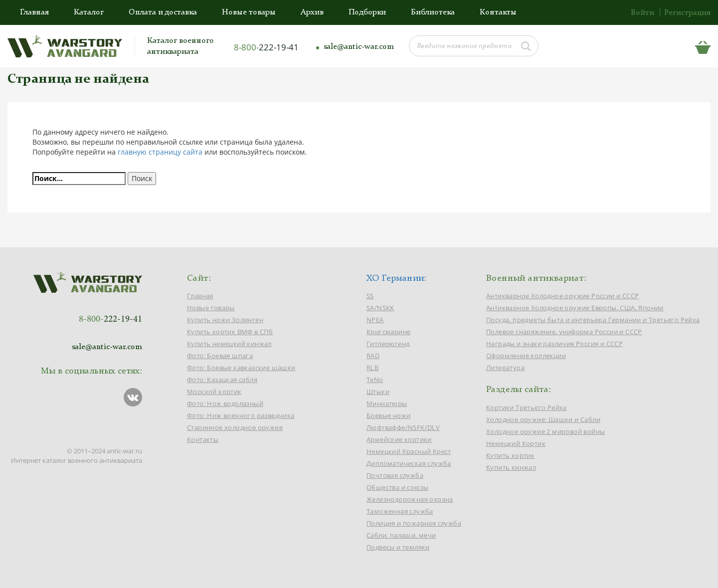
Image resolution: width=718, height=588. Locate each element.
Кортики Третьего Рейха (527, 407)
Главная (34, 12)
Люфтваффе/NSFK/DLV (403, 427)
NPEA (375, 320)
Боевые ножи (388, 415)
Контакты (498, 12)
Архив (312, 12)
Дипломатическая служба (409, 463)
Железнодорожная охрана (410, 499)
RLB (372, 368)
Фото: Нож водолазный (225, 403)
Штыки (378, 392)
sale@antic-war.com (359, 47)
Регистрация (687, 13)
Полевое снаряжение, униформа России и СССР (564, 332)
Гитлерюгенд (388, 344)
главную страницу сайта (160, 152)
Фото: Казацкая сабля (222, 380)
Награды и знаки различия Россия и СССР (554, 344)
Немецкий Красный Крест (409, 451)
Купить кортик (510, 455)
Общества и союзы (397, 487)
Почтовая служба (395, 475)
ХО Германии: (397, 278)
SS (370, 296)
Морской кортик (214, 392)
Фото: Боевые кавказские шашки (241, 368)
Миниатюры (387, 403)
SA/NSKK (380, 308)
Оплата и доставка (163, 12)
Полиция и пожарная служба (414, 523)
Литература (505, 368)
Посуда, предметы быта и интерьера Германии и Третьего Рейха (593, 320)
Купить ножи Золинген (225, 320)
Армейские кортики (399, 439)
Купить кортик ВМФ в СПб (230, 332)
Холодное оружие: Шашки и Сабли (543, 419)
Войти (642, 13)
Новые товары (249, 12)
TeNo (375, 380)
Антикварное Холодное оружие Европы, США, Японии (575, 308)
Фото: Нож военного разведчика (241, 415)
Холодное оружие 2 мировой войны (545, 431)
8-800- (266, 47)
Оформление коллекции (526, 356)
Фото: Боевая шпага (220, 356)
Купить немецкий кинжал (229, 344)
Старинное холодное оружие (235, 427)
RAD (373, 356)
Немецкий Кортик (516, 443)
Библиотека (433, 12)
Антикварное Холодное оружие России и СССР (562, 296)
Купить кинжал (511, 467)
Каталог (89, 12)
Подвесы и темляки (398, 547)
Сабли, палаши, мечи (401, 535)
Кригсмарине (388, 332)
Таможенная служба (400, 511)
